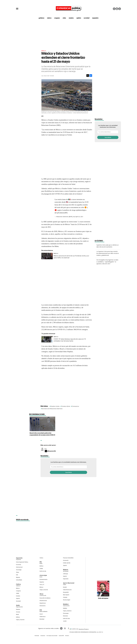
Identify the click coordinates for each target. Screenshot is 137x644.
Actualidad (66, 571)
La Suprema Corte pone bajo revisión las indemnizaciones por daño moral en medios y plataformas (108, 253)
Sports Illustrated (69, 583)
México (44, 51)
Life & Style (43, 575)
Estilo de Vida (66, 619)
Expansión (19, 558)
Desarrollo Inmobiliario (45, 598)
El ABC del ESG (67, 563)
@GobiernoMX (62, 213)
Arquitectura (43, 603)
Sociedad (87, 18)
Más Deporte (66, 595)
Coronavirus (75, 406)
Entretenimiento (43, 579)
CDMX (64, 18)
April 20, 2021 (79, 217)
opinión (79, 18)
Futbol (65, 585)
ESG (17, 575)
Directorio (67, 636)
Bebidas (65, 608)
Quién (18, 605)
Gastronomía (66, 606)
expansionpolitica (65, 628)
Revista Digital (67, 600)
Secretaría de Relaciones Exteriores (52, 409)
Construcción (43, 596)
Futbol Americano (67, 590)
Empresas (19, 560)
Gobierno (18, 586)
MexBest (66, 604)
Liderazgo (65, 574)
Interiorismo (43, 606)
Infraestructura (43, 601)
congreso (57, 18)
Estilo (41, 577)
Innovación (66, 560)
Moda (17, 615)
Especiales (66, 579)
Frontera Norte (66, 406)
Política (18, 584)
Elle (41, 562)
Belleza (18, 617)
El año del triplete (103, 598)
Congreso (18, 591)
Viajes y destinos (67, 611)
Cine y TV (42, 585)
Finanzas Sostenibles (68, 558)
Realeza (18, 609)
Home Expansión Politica (22, 562)
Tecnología (19, 570)
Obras (18, 572)
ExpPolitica (61, 628)
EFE (46, 449)
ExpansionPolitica (68, 628)
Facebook (120, 9)
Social (41, 614)
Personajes (66, 613)
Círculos (18, 612)
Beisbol (65, 587)
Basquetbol (66, 592)
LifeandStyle (19, 580)
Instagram (117, 9)
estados (71, 18)
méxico (49, 18)
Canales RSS (61, 636)
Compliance (43, 636)
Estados (18, 596)
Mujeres (18, 577)
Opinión (18, 599)
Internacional (19, 567)
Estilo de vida (43, 571)
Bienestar (65, 616)
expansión (95, 18)
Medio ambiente (43, 612)
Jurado (65, 621)
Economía (19, 565)
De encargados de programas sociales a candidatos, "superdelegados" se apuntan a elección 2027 (107, 262)
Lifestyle (65, 597)
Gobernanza (43, 617)
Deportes (42, 582)
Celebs (41, 569)
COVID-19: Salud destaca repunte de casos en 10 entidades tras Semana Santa (70, 340)
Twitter (114, 9)
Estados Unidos (55, 406)
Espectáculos (19, 607)
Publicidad (37, 636)
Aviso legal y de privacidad (52, 636)
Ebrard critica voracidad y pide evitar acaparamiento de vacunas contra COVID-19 (68, 434)
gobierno (41, 18)
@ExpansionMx (52, 451)
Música (41, 587)
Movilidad (42, 619)
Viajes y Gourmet (20, 620)
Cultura (41, 558)
